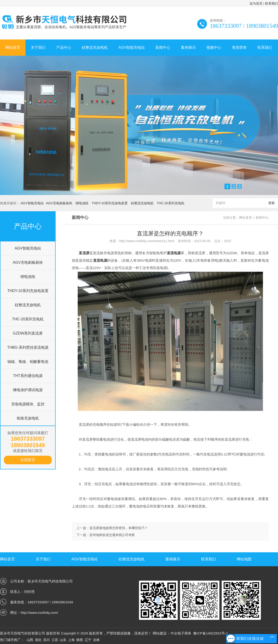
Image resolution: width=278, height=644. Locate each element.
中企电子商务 (181, 633)
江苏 (55, 640)
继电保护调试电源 (28, 390)
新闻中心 (163, 47)
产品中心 (64, 47)
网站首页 (13, 47)
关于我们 (38, 47)
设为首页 (256, 3)
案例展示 (188, 47)
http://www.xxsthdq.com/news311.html (147, 241)
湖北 (38, 640)
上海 (71, 640)
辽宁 (88, 640)
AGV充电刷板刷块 (59, 203)
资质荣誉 (239, 47)
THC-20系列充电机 (171, 203)
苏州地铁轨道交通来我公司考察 (112, 535)
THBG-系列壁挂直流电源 (28, 347)
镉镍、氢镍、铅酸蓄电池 (28, 362)
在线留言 (28, 460)
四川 (47, 640)
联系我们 (272, 3)
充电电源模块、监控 (28, 404)
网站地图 (244, 559)
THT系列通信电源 (28, 376)
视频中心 (214, 47)
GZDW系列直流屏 (28, 333)
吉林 (96, 640)
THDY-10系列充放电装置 (110, 203)
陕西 (80, 640)
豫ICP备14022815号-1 (211, 633)
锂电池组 (82, 203)
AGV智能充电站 (132, 47)
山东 (63, 640)
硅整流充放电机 (95, 47)
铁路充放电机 (28, 418)
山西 (30, 640)
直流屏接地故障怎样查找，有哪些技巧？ (119, 528)
